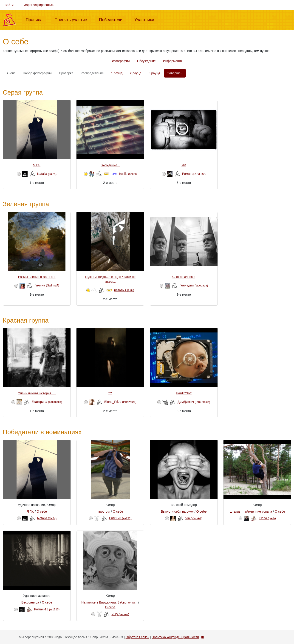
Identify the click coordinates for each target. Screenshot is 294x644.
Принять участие (73, 19)
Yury (120, 614)
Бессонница (31, 602)
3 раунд (154, 73)
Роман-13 (47, 609)
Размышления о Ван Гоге (37, 277)
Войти (9, 5)
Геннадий (194, 285)
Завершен (175, 73)
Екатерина (47, 402)
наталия (124, 290)
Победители (113, 19)
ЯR (184, 165)
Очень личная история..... (37, 393)
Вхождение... (110, 165)
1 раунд (117, 73)
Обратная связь (137, 637)
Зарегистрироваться (39, 5)
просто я (104, 511)
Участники (146, 19)
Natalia (47, 174)
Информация (173, 61)
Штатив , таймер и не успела (251, 511)
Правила (36, 19)
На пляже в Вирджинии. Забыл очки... (110, 602)
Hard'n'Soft (184, 393)
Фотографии (120, 61)
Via (194, 518)
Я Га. (37, 165)
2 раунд (136, 73)
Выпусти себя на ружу (178, 511)
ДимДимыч (194, 402)
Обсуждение (146, 61)
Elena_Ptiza (120, 402)
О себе (42, 511)
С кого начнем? (184, 277)
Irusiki (128, 174)
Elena (267, 518)
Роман (194, 174)
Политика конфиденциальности (175, 637)
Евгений (120, 518)
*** (110, 393)
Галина (47, 285)
